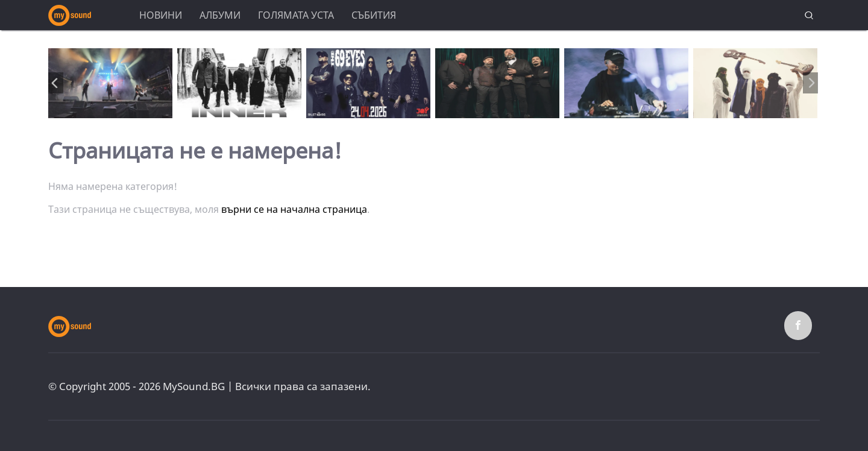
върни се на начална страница (294, 209)
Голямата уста (296, 15)
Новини (161, 15)
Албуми (220, 15)
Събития (374, 15)
